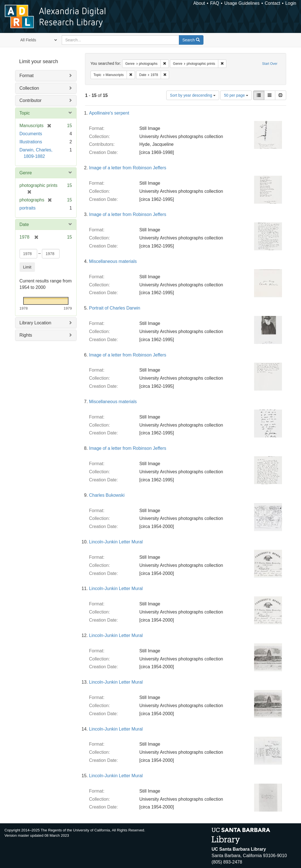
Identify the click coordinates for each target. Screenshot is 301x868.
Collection (29, 88)
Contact (272, 3)
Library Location (35, 323)
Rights (26, 335)
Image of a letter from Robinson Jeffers (128, 168)
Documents (31, 134)
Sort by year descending (193, 95)
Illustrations (31, 142)
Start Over (270, 64)
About (199, 3)
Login (291, 3)
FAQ (215, 3)
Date (24, 224)
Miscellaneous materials (113, 261)
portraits (28, 208)
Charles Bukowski (107, 495)
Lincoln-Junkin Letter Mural (116, 542)
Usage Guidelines (242, 3)
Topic (25, 113)
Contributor (31, 100)
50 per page (236, 95)
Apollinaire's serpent (109, 113)
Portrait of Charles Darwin (115, 308)
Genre (26, 173)
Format (27, 76)
